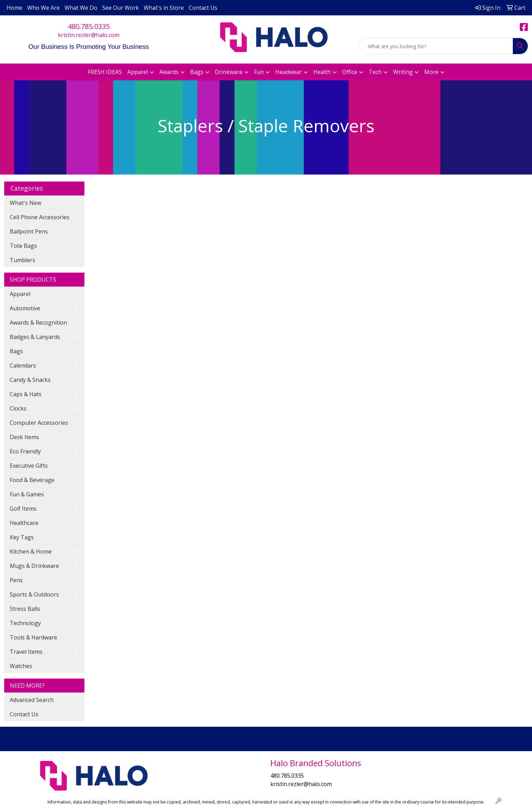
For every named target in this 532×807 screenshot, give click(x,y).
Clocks (18, 408)
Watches (21, 666)
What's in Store (164, 8)
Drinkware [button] (229, 72)
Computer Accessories (39, 423)
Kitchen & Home (31, 551)
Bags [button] (197, 72)
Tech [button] (375, 72)
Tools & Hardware (33, 637)
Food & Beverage (32, 480)
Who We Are (43, 8)
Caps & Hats (26, 394)
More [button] (431, 72)
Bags (16, 351)
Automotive (25, 308)
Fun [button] (259, 72)
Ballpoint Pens (29, 231)
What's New (25, 203)
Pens (16, 580)
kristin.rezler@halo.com (89, 35)
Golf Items (23, 509)
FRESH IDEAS (105, 72)
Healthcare (24, 523)
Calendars (23, 365)
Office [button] (350, 72)
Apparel (20, 294)
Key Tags (22, 537)
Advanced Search (32, 700)
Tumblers (23, 260)
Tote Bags (23, 246)
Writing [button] (403, 72)
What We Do (81, 8)
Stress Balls (25, 609)
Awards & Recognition (38, 323)
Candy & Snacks (30, 380)
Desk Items (24, 437)
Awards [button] (169, 72)
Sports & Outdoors (34, 594)
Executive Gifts (29, 466)
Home (14, 8)
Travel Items (26, 652)
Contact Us (203, 8)
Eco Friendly (25, 451)
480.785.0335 (89, 26)
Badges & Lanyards (35, 337)
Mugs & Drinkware (34, 566)
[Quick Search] (436, 46)
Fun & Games (27, 494)
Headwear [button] (289, 72)
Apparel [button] (138, 72)
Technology (25, 623)
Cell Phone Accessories (40, 217)
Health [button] (322, 72)
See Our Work (121, 8)
